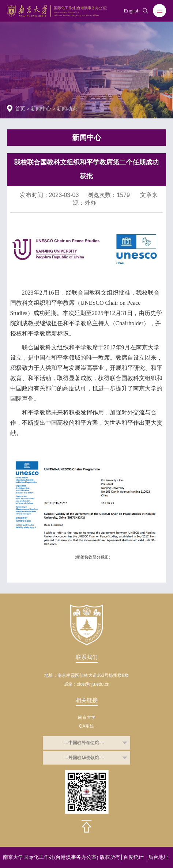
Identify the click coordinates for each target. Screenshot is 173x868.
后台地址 (158, 857)
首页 (20, 109)
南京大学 (87, 717)
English (132, 11)
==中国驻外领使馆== (84, 743)
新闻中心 (41, 109)
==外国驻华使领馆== (84, 758)
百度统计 (133, 857)
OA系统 (86, 726)
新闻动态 (67, 109)
